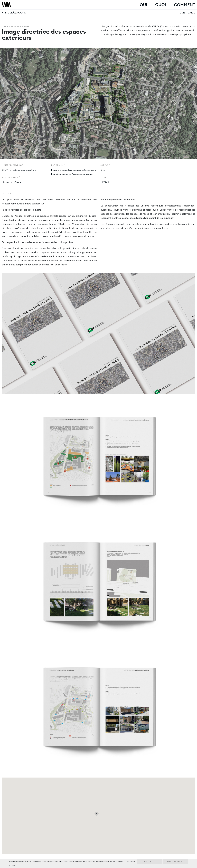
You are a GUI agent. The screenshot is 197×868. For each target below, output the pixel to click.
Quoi (161, 5)
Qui (143, 5)
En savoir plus (175, 862)
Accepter (149, 862)
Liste (182, 13)
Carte (191, 13)
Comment (185, 5)
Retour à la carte (14, 13)
